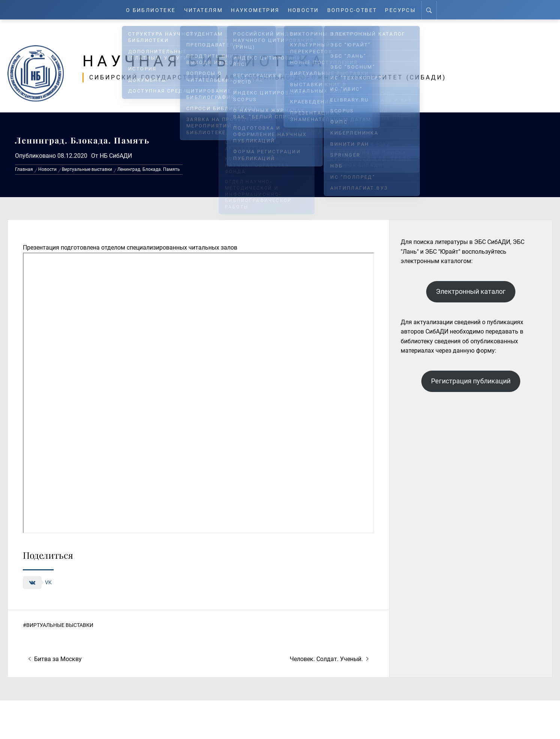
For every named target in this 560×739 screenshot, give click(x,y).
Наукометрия (256, 10)
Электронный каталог (471, 291)
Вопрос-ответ (356, 10)
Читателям (202, 10)
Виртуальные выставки (60, 625)
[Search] (435, 10)
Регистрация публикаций (471, 381)
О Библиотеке (147, 10)
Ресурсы (406, 10)
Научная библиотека (210, 61)
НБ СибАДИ (116, 156)
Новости (306, 10)
